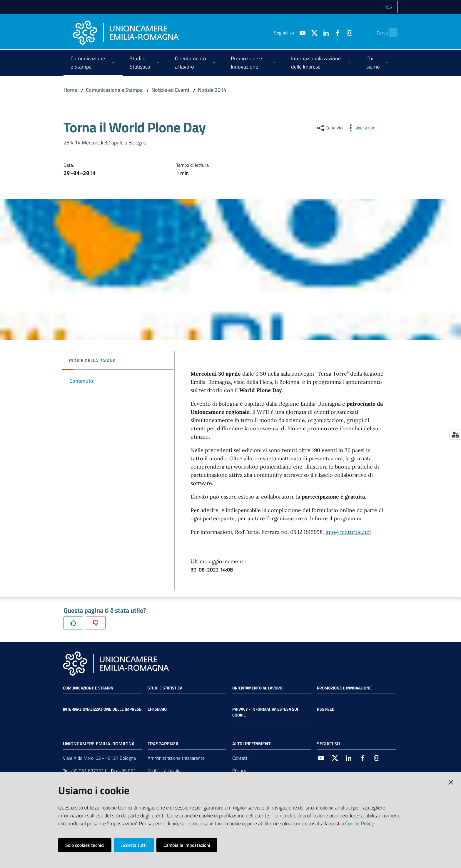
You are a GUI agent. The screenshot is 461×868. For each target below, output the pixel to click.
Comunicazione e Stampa (114, 90)
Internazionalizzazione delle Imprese (102, 709)
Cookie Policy (359, 823)
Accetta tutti (134, 845)
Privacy (239, 771)
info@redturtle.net (348, 532)
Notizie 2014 (212, 90)
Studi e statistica (165, 688)
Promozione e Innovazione (344, 688)
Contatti (240, 758)
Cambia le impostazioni (187, 845)
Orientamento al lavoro (257, 688)
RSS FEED (326, 709)
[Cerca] (390, 33)
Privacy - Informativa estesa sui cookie (265, 712)
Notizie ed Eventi (170, 90)
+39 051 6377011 (88, 771)
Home (70, 90)
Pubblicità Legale (164, 771)
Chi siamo (157, 709)
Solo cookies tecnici (85, 845)
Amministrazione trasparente (176, 758)
